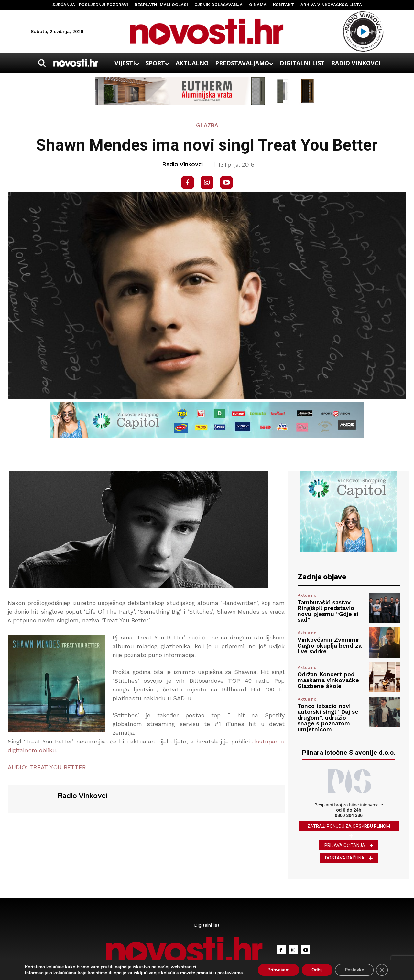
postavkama (230, 973)
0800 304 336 (349, 815)
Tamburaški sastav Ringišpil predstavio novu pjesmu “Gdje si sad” (328, 611)
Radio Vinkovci (183, 164)
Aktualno (307, 595)
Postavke (354, 970)
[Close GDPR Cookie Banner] (382, 970)
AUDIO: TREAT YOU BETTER (47, 767)
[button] (42, 63)
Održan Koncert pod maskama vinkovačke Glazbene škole (328, 680)
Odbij (317, 970)
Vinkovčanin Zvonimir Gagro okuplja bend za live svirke (330, 645)
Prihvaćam (279, 970)
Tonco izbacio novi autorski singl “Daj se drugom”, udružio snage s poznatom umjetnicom (328, 717)
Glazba (207, 126)
